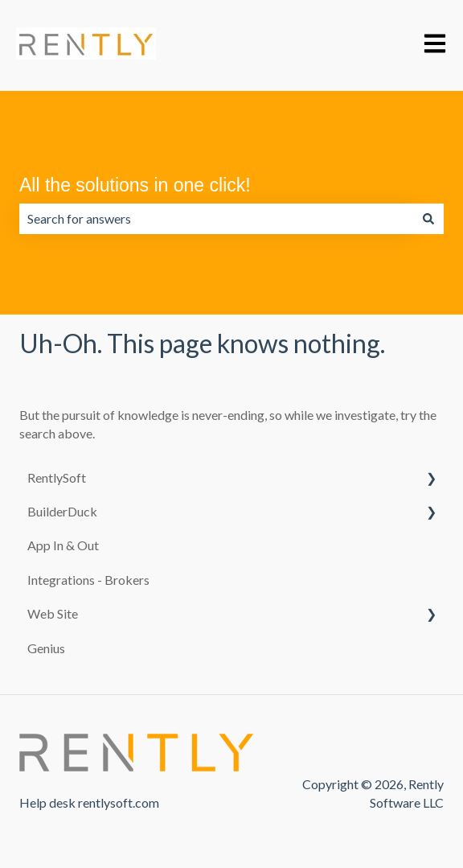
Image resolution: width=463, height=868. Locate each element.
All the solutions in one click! (135, 185)
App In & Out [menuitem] (63, 545)
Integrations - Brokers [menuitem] (88, 580)
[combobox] (216, 219)
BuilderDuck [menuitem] (62, 511)
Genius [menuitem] (46, 648)
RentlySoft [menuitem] (57, 477)
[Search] (428, 219)
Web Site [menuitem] (53, 613)
